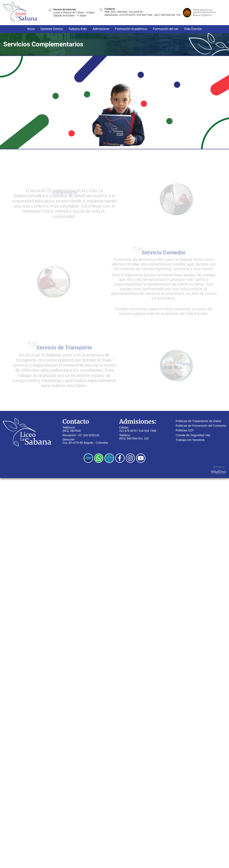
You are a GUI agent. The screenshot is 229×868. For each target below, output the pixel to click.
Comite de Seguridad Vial (193, 435)
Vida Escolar (193, 29)
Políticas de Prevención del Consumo (201, 426)
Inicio (31, 29)
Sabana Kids (78, 29)
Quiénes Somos (52, 29)
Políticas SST (185, 430)
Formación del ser (166, 29)
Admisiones (101, 29)
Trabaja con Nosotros (190, 440)
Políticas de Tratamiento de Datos (199, 421)
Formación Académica (131, 29)
